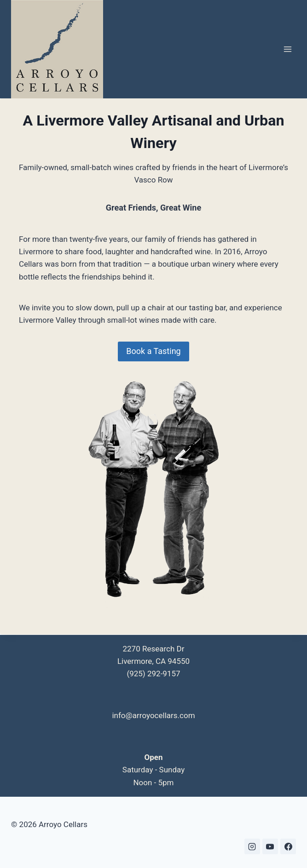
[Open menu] (287, 49)
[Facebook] (288, 846)
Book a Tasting (153, 351)
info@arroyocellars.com (153, 715)
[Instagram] (252, 846)
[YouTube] (270, 846)
